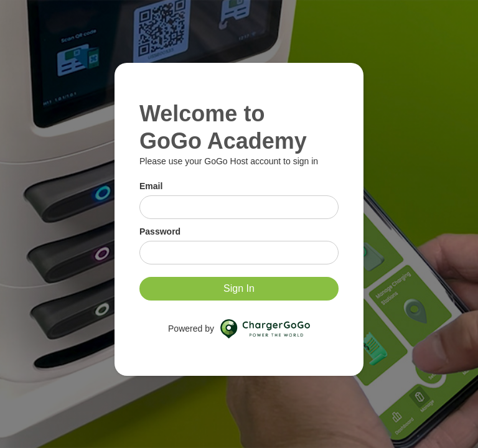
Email (151, 186)
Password (160, 231)
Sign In (239, 288)
